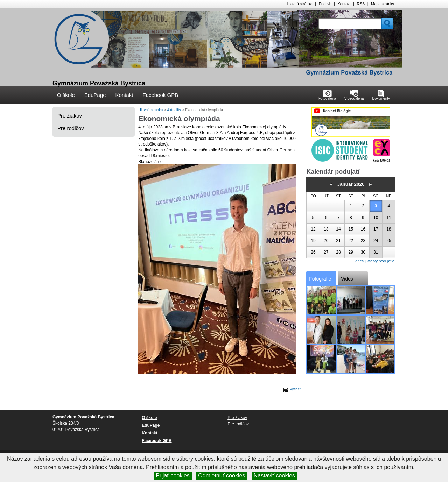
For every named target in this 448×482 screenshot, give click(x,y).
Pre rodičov (71, 128)
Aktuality (174, 110)
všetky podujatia (381, 261)
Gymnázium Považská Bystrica (99, 83)
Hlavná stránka (300, 4)
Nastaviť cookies (274, 476)
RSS (362, 4)
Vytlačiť (296, 389)
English (326, 4)
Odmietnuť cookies (222, 476)
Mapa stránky (383, 4)
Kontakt (345, 4)
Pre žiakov (70, 116)
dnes (359, 261)
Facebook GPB (160, 95)
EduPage (95, 95)
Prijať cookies (173, 476)
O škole (66, 95)
